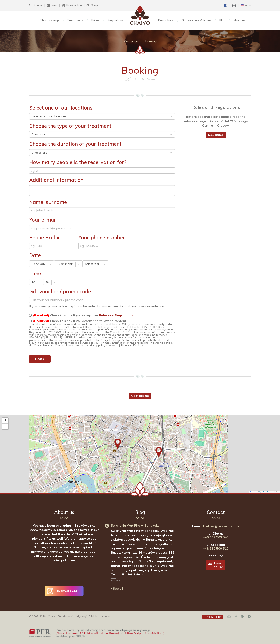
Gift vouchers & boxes (196, 20)
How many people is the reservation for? (78, 162)
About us (239, 20)
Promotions (166, 20)
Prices (95, 20)
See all (117, 588)
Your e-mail (43, 220)
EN (244, 6)
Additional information (56, 180)
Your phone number (102, 237)
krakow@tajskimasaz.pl (221, 526)
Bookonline (216, 565)
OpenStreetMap (265, 492)
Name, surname (48, 202)
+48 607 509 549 (216, 537)
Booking (151, 41)
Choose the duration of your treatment (75, 144)
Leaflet (253, 492)
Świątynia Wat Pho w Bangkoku (135, 525)
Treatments (75, 20)
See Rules (216, 135)
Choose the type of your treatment (70, 126)
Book (40, 359)
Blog (222, 20)
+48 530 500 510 (216, 548)
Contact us (140, 396)
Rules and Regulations (116, 315)
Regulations (115, 20)
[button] (118, 444)
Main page (131, 41)
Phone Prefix (44, 237)
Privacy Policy (213, 617)
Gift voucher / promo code (60, 291)
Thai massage (50, 20)
